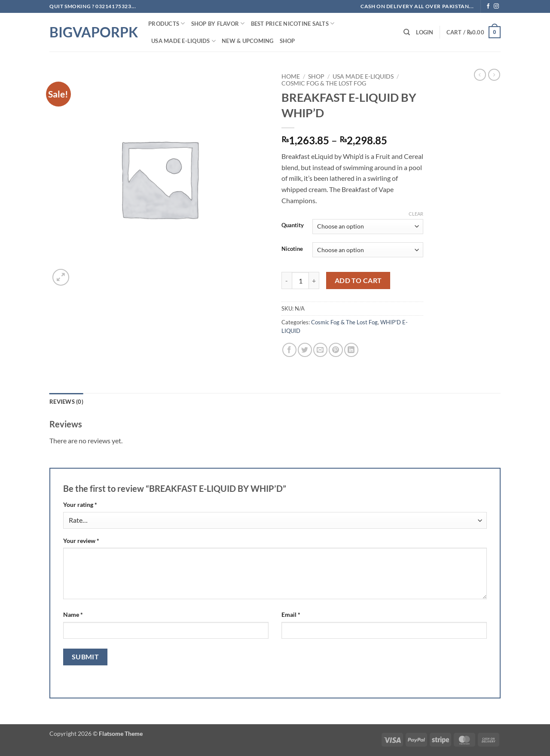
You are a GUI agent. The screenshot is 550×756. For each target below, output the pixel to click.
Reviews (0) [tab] (66, 402)
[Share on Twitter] (305, 350)
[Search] (407, 32)
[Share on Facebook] (289, 350)
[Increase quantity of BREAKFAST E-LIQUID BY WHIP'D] (314, 280)
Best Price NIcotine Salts (293, 23)
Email (291, 614)
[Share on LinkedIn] (351, 350)
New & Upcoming (248, 41)
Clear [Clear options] (416, 214)
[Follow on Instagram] (496, 6)
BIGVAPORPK (92, 32)
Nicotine (292, 249)
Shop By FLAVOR (218, 23)
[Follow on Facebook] (488, 6)
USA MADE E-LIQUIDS (183, 41)
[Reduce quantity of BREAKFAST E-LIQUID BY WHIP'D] (287, 280)
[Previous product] (494, 75)
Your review (81, 541)
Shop (287, 41)
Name (73, 614)
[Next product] (480, 75)
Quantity (293, 226)
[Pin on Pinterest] (336, 350)
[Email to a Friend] (320, 350)
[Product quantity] (300, 280)
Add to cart (358, 280)
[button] (425, 32)
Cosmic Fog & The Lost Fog (324, 83)
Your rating (80, 505)
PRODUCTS (167, 23)
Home (291, 76)
